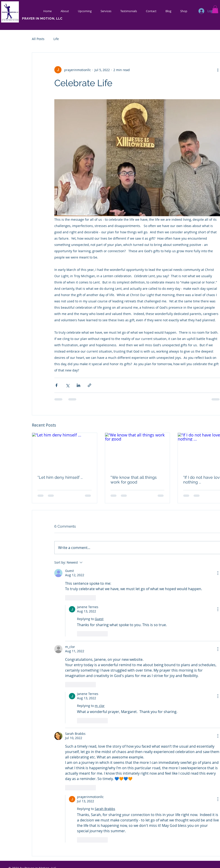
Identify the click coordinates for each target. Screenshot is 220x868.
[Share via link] (89, 385)
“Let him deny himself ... (60, 477)
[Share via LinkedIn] (78, 385)
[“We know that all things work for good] (137, 451)
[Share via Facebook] (56, 385)
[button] (215, 9)
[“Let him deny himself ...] (65, 451)
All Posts (38, 39)
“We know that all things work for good (134, 480)
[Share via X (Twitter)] (67, 385)
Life (56, 39)
